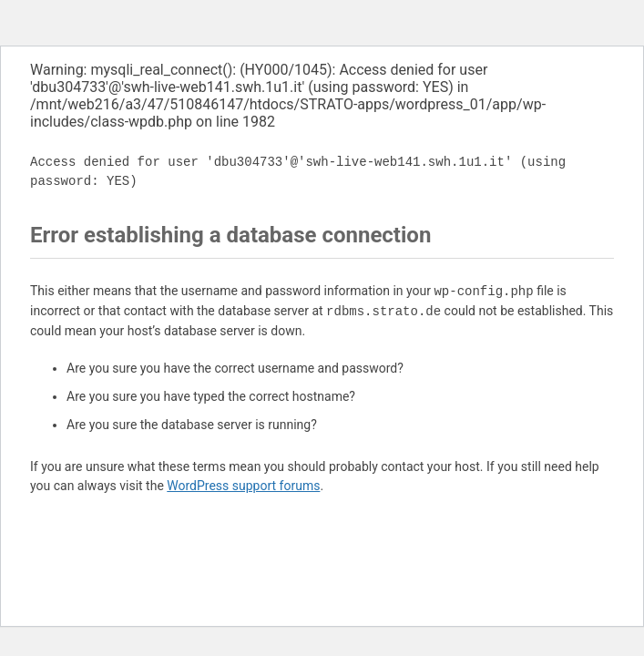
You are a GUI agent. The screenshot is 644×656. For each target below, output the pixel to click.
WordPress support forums (243, 486)
